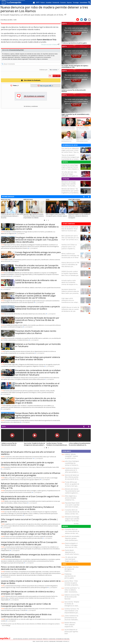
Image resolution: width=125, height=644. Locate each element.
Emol (34, 641)
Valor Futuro (40, 641)
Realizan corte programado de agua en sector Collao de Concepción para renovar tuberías (26, 605)
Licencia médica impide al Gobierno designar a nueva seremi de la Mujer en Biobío (31, 582)
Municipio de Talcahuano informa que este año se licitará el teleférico (28, 453)
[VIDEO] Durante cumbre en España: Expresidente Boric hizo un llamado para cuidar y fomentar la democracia (70, 275)
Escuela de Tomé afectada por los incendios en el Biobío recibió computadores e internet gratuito (37, 385)
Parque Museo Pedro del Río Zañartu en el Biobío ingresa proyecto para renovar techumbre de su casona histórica (37, 415)
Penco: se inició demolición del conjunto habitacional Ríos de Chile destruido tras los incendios (31, 568)
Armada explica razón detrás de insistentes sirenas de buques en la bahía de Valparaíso (69, 283)
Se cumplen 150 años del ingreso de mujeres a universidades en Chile (72, 571)
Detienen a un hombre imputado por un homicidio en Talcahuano (38, 345)
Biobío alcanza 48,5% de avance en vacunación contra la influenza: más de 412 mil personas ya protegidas (31, 474)
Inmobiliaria (53, 641)
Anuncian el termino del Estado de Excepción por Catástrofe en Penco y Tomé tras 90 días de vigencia (37, 320)
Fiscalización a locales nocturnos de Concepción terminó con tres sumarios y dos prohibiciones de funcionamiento (38, 268)
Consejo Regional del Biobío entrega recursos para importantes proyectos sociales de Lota (38, 253)
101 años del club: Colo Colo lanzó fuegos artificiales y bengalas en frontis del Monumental (70, 175)
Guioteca (46, 641)
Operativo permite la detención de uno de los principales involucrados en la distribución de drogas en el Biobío (35, 401)
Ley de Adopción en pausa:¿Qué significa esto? (71, 632)
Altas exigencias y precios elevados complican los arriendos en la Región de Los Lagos (72, 500)
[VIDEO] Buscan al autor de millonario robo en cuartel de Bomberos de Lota (36, 281)
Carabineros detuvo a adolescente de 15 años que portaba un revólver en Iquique (72, 471)
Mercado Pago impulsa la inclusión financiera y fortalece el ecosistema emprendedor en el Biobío (27, 508)
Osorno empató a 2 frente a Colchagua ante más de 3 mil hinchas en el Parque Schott (72, 547)
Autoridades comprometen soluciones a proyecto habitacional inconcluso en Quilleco (37, 308)
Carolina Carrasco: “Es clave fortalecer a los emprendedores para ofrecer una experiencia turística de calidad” (72, 614)
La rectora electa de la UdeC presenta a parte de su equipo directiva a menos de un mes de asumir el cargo (27, 464)
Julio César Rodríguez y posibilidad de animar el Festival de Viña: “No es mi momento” (72, 465)
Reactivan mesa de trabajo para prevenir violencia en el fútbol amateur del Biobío (38, 358)
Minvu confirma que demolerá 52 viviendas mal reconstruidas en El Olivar (70, 256)
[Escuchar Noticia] (65, 15)
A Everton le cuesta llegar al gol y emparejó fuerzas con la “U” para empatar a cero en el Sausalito (70, 168)
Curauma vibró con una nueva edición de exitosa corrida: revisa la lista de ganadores (72, 513)
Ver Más (76, 524)
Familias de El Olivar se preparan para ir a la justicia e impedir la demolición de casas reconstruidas (69, 249)
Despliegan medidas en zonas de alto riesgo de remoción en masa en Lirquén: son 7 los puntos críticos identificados (37, 240)
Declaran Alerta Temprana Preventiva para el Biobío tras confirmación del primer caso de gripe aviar (26, 616)
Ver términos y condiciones (31, 106)
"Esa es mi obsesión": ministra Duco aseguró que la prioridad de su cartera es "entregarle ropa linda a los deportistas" (70, 159)
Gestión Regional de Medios (21, 639)
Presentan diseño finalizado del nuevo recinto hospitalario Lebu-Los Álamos (36, 332)
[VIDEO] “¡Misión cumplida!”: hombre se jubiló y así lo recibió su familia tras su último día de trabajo (72, 459)
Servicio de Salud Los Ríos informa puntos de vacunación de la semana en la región (72, 478)
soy (20, 233)
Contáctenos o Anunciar (36, 639)
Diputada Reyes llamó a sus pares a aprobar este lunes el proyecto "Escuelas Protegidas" (72, 506)
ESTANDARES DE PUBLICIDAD (63, 639)
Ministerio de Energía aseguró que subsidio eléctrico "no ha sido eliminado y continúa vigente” (69, 186)
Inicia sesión (32, 59)
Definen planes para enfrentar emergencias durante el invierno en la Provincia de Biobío (31, 556)
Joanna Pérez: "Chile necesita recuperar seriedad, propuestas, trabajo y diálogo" (72, 584)
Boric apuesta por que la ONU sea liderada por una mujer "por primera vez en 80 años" (70, 239)
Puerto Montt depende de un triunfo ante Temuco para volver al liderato (72, 553)
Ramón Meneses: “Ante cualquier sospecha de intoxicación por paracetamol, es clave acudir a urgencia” (72, 628)
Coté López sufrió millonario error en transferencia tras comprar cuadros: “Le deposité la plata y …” (70, 302)
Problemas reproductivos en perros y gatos (70, 576)
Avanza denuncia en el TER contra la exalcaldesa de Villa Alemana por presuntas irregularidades (70, 265)
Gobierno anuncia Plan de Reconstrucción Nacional (72, 597)
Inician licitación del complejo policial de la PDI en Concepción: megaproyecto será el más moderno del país (29, 543)
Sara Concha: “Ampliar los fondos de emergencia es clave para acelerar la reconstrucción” (72, 606)
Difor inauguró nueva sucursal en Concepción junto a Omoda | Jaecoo (29, 520)
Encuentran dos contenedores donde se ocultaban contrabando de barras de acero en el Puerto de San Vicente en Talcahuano (38, 373)
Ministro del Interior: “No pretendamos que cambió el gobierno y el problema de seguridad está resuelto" (70, 193)
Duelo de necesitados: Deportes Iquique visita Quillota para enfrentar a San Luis (72, 539)
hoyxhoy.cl (67, 641)
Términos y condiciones (49, 639)
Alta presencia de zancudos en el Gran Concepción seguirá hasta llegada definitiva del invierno (30, 498)
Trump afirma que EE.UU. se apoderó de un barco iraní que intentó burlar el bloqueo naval (72, 486)
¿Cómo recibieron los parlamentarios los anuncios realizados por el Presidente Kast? (71, 620)
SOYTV (4, 426)
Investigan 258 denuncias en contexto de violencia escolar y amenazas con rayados (28, 593)
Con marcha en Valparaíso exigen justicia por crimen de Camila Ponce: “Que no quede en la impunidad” (70, 151)
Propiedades (60, 641)
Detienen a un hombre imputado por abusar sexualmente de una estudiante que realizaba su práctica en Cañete (37, 227)
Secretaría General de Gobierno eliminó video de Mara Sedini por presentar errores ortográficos (70, 292)
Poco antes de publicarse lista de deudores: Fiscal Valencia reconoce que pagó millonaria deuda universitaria (70, 231)
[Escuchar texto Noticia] (58, 44)
